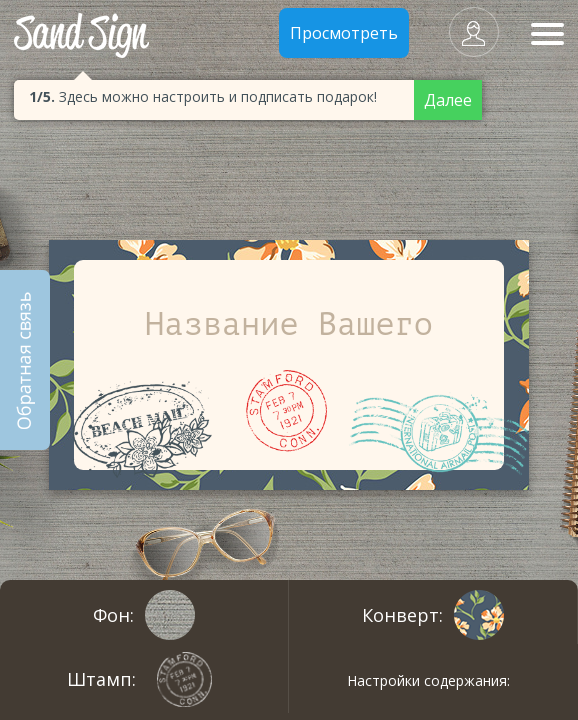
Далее (448, 100)
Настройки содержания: (428, 680)
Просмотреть (344, 33)
